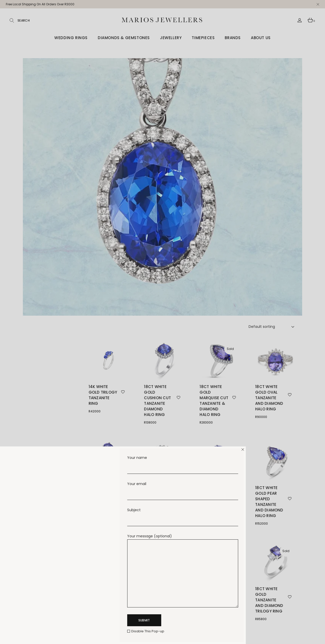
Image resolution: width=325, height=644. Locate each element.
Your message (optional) (183, 539)
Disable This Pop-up (148, 631)
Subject (183, 513)
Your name (183, 461)
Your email (183, 487)
